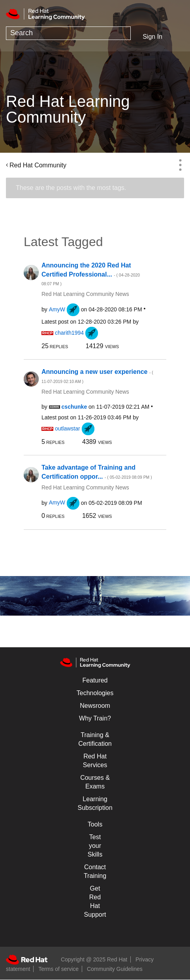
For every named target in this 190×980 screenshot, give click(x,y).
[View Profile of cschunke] (74, 407)
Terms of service (58, 969)
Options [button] (180, 165)
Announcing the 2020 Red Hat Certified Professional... (91, 274)
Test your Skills (95, 846)
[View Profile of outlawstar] (68, 428)
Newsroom (95, 706)
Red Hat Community (38, 165)
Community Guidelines (115, 969)
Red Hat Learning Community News (85, 294)
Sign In (152, 37)
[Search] (68, 33)
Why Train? (95, 718)
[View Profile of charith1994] (69, 333)
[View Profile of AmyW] (57, 309)
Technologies (95, 693)
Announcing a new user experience (97, 376)
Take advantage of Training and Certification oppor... (97, 472)
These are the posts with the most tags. (71, 188)
